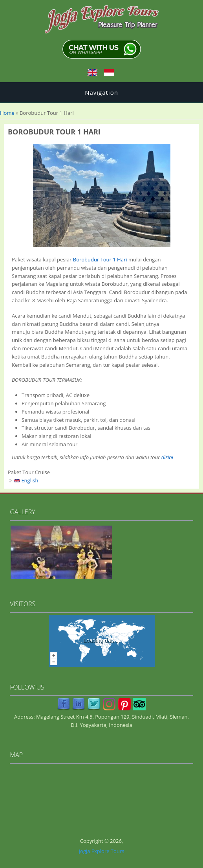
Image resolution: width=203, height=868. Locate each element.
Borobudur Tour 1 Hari (100, 259)
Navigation (101, 92)
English (26, 480)
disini (167, 457)
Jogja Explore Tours (102, 851)
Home (7, 113)
